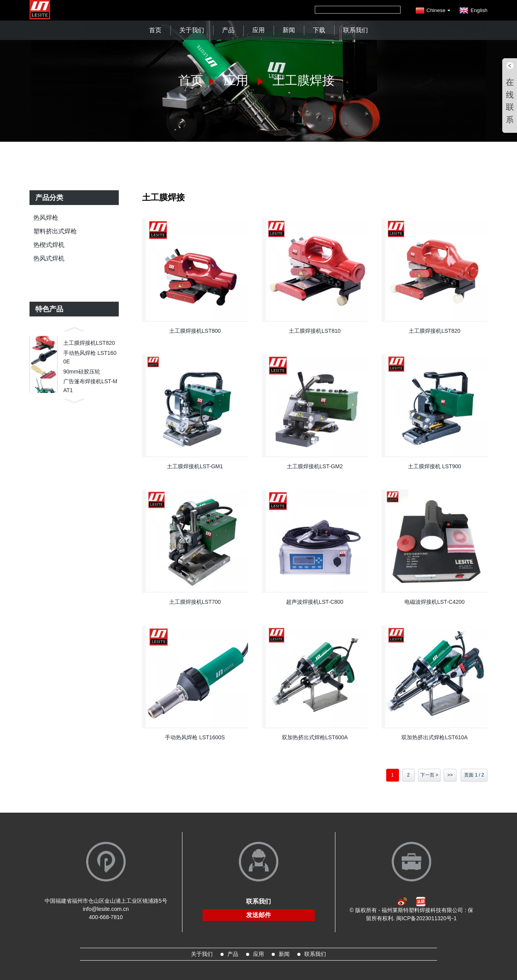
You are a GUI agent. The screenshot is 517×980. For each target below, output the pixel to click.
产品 (228, 30)
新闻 (289, 30)
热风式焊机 (49, 258)
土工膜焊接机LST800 (195, 331)
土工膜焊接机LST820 (89, 345)
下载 (319, 30)
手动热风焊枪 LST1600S (195, 737)
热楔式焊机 (49, 245)
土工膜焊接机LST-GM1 (195, 466)
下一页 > (429, 775)
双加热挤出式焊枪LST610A (434, 737)
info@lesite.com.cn (106, 909)
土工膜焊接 (304, 80)
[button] (74, 328)
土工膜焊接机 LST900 (435, 466)
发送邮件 (258, 915)
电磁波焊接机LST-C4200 (435, 602)
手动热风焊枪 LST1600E (90, 363)
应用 (258, 30)
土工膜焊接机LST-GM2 (315, 466)
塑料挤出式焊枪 (55, 231)
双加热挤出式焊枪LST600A (315, 737)
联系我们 (356, 30)
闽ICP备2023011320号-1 (427, 918)
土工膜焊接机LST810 (315, 331)
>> (450, 775)
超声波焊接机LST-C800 (315, 602)
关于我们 (192, 30)
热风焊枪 (46, 218)
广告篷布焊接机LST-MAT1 (90, 398)
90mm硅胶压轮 (82, 381)
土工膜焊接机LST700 (195, 602)
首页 (155, 30)
